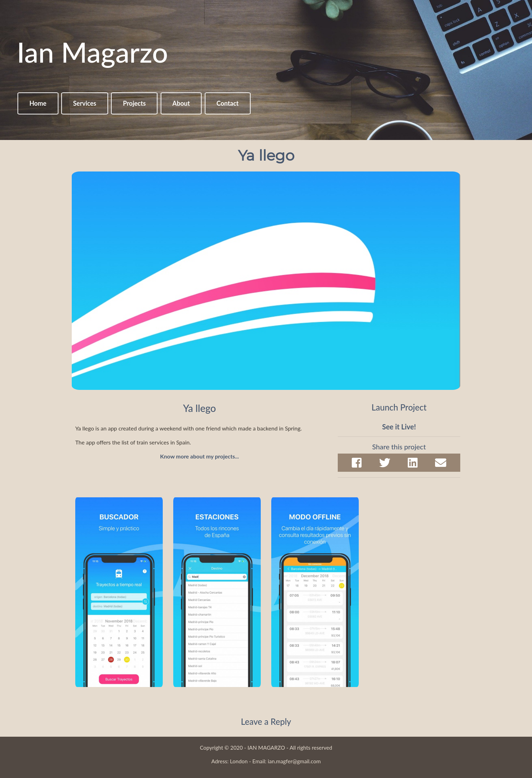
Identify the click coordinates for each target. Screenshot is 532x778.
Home (38, 103)
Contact (228, 103)
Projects (134, 103)
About (181, 103)
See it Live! (399, 427)
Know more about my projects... (199, 456)
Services (85, 103)
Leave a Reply (266, 721)
